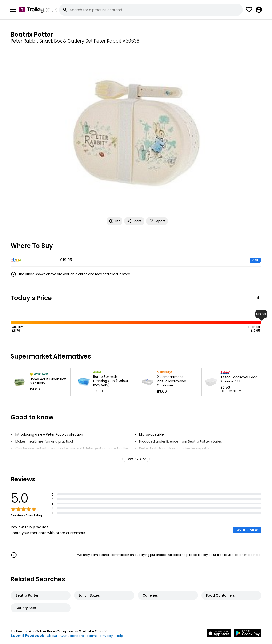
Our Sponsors (72, 636)
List (114, 221)
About (52, 636)
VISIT (255, 260)
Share (134, 221)
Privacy (107, 636)
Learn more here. (248, 555)
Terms (92, 636)
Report (157, 221)
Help (119, 636)
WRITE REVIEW (247, 530)
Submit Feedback (27, 636)
